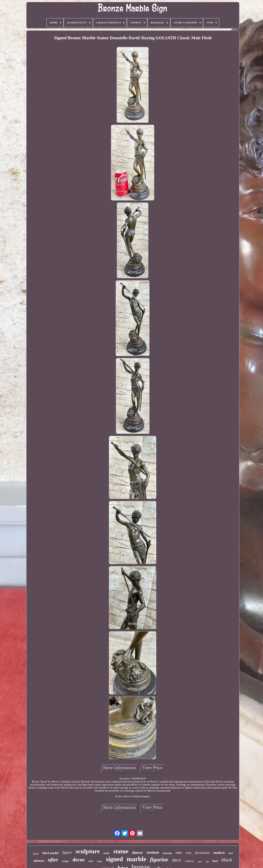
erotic (107, 853)
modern (219, 853)
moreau (167, 853)
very (91, 861)
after (53, 860)
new (179, 853)
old (207, 862)
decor (79, 860)
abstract (39, 861)
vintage (65, 861)
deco (176, 860)
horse (200, 862)
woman (153, 852)
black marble (51, 853)
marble (137, 859)
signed (114, 859)
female (36, 854)
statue (121, 851)
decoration (202, 853)
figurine (159, 860)
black (227, 860)
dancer (138, 853)
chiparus (189, 861)
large (100, 861)
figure (67, 852)
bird (231, 853)
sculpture (88, 851)
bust (215, 861)
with (188, 853)
